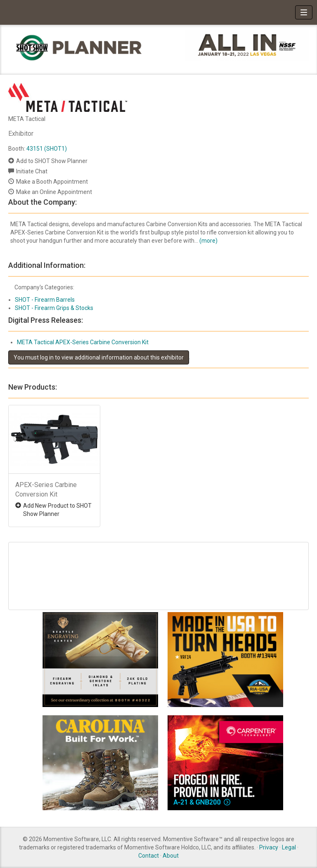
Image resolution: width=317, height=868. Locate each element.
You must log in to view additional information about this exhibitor (99, 357)
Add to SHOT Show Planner (52, 161)
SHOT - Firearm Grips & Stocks (54, 308)
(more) (208, 241)
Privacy (269, 847)
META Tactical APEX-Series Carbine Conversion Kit (83, 342)
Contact (149, 856)
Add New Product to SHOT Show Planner (57, 510)
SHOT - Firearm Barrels (45, 300)
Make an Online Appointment (54, 192)
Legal (289, 847)
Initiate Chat (32, 171)
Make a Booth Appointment (52, 182)
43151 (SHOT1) (47, 149)
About (171, 856)
